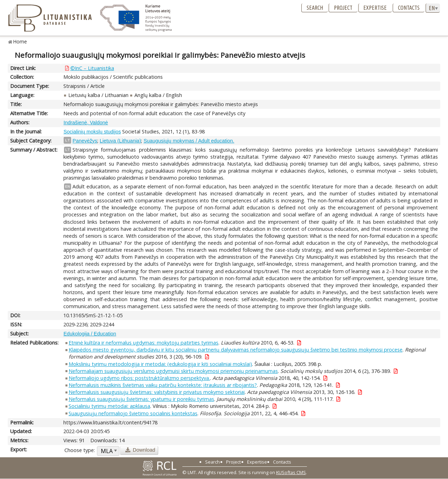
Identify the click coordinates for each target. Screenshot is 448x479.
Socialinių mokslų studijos (92, 132)
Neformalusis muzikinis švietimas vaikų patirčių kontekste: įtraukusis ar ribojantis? (163, 385)
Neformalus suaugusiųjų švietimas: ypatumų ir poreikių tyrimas (141, 399)
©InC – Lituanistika (92, 68)
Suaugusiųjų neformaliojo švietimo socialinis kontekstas (133, 413)
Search (315, 8)
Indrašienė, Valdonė (86, 123)
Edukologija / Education (90, 334)
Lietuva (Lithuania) (120, 141)
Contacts (409, 8)
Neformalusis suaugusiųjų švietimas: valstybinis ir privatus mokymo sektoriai (157, 392)
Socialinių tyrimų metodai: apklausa (109, 406)
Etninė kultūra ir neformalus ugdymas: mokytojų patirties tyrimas (143, 343)
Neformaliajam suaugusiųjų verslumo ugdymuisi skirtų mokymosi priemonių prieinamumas (173, 371)
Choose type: (80, 450)
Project (343, 8)
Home (20, 41)
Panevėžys (85, 141)
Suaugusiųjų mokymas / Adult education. (189, 141)
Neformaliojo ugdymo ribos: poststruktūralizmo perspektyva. (139, 378)
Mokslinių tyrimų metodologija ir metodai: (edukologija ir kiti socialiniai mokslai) (160, 364)
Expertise (375, 8)
